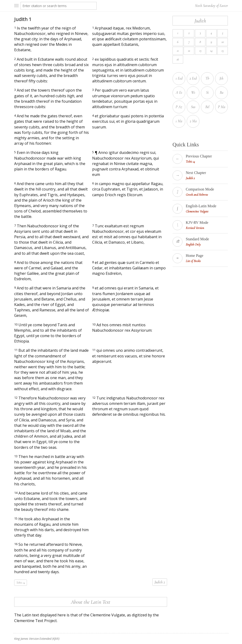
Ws (193, 93)
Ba (222, 93)
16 (178, 59)
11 (178, 51)
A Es (179, 93)
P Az (179, 107)
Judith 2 (160, 582)
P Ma (222, 107)
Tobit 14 (21, 583)
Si (207, 93)
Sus (193, 107)
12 (189, 51)
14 (211, 51)
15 (223, 51)
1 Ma (179, 121)
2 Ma (193, 121)
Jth (221, 78)
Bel (207, 107)
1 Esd (179, 78)
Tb (207, 78)
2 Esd (193, 78)
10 (223, 42)
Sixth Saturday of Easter (211, 6)
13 (200, 51)
